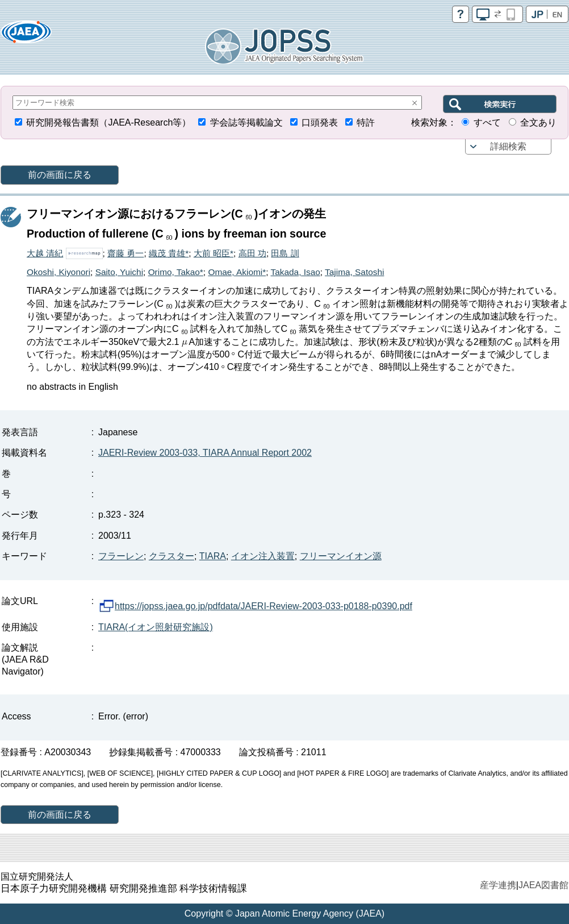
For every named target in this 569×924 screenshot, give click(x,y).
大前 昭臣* (214, 253)
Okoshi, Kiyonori (58, 272)
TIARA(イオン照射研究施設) (156, 627)
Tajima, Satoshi (354, 272)
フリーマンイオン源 (341, 556)
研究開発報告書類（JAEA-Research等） (108, 122)
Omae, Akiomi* (237, 272)
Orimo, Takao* (176, 272)
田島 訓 (285, 253)
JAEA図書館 (543, 885)
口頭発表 (320, 122)
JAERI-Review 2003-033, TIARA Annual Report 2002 (205, 453)
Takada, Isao (296, 272)
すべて (487, 122)
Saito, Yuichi (119, 272)
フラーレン (121, 556)
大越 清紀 (45, 253)
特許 (366, 122)
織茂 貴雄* (169, 253)
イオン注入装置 (263, 556)
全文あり (538, 122)
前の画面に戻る (60, 175)
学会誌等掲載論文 (246, 122)
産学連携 (498, 885)
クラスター (171, 556)
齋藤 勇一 (125, 253)
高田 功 (252, 253)
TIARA (213, 556)
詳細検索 (508, 146)
